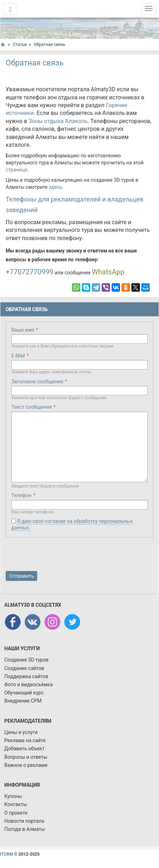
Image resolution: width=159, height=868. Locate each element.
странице (16, 170)
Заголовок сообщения (37, 381)
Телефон (21, 495)
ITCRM (7, 854)
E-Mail (18, 356)
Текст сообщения (32, 407)
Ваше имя (23, 330)
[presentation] (59, 555)
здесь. (56, 187)
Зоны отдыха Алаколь (58, 121)
